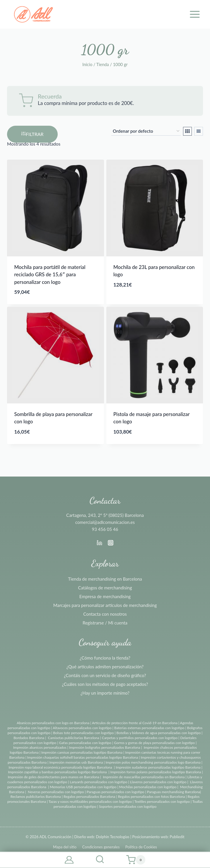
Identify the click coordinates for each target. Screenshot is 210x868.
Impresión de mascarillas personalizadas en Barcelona (144, 777)
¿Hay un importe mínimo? (105, 693)
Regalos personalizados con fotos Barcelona (152, 797)
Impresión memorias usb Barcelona (76, 762)
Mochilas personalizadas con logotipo (148, 787)
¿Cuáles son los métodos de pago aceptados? (105, 684)
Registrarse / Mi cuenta (105, 623)
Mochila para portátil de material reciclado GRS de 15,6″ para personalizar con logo (50, 275)
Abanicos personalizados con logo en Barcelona (53, 723)
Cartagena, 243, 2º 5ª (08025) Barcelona (105, 515)
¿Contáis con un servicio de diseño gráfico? (105, 675)
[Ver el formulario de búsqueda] (100, 860)
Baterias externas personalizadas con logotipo (149, 728)
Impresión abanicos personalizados (40, 747)
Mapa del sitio (65, 847)
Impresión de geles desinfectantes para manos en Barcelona (54, 777)
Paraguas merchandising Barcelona (174, 792)
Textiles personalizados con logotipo (162, 801)
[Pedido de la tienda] (146, 131)
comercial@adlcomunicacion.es (105, 522)
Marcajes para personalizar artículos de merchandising (105, 605)
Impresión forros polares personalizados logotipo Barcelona (156, 772)
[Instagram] (111, 543)
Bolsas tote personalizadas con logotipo (83, 733)
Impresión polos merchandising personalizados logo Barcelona (153, 762)
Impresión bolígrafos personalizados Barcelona (105, 747)
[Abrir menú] (195, 14)
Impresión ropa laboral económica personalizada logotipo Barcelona (60, 767)
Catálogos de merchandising (105, 588)
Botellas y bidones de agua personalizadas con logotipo (159, 733)
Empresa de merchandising (105, 596)
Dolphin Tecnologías (112, 837)
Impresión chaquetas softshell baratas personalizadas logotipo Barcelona (83, 757)
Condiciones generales (101, 847)
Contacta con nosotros (105, 614)
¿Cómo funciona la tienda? (105, 658)
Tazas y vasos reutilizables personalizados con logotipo (90, 801)
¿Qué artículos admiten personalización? (105, 667)
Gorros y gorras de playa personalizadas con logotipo (154, 743)
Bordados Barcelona (29, 738)
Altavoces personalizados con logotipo (82, 728)
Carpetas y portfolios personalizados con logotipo (140, 738)
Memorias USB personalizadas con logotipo (83, 787)
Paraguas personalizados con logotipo (116, 792)
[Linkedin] (99, 543)
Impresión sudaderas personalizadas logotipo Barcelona (158, 767)
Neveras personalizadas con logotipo (56, 792)
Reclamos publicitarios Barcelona (36, 797)
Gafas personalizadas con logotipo (85, 743)
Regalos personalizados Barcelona (89, 797)
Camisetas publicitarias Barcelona (74, 738)
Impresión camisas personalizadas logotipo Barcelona (82, 752)
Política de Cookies (141, 847)
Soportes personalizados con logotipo (128, 806)
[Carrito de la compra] (136, 860)
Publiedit (177, 837)
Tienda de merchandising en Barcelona (105, 579)
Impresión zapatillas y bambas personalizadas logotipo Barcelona (57, 772)
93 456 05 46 (105, 529)
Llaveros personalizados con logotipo (158, 782)
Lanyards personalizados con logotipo (98, 782)
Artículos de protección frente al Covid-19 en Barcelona (135, 723)
